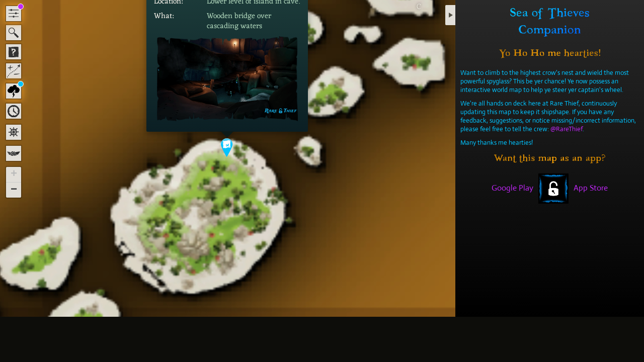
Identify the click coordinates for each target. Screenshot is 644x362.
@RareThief (567, 129)
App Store (591, 188)
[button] (227, 148)
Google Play (512, 188)
